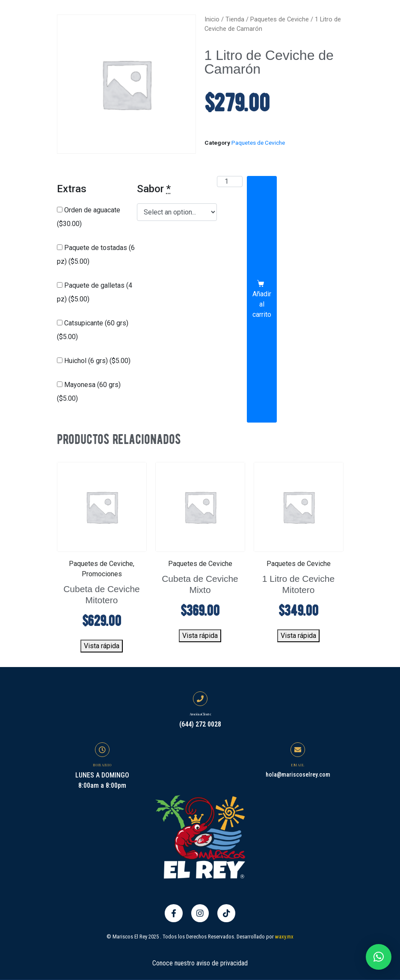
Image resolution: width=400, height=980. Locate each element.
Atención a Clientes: (200, 714)
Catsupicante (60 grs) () (93, 330)
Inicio (212, 19)
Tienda (235, 19)
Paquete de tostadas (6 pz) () (96, 255)
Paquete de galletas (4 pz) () (95, 292)
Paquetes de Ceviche (280, 19)
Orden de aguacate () (89, 217)
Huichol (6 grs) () (94, 361)
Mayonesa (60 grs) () (89, 392)
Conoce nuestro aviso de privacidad (200, 962)
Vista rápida (102, 646)
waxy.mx (284, 936)
